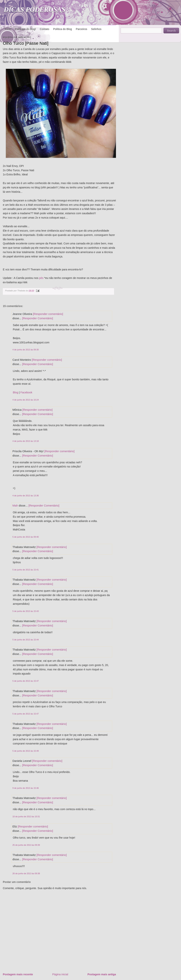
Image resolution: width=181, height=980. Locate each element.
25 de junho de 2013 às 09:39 (26, 845)
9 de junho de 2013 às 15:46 (26, 788)
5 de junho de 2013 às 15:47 (26, 681)
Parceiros (81, 29)
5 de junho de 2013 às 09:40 (26, 537)
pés (41, 278)
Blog (16, 392)
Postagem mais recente (18, 974)
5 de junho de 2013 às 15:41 (26, 570)
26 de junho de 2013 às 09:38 (26, 873)
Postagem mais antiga (102, 974)
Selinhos (96, 29)
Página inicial (60, 974)
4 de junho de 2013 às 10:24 (26, 400)
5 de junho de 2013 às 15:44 (26, 640)
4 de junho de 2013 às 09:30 (26, 350)
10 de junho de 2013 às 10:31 (26, 817)
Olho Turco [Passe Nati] (26, 43)
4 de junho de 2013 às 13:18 (26, 441)
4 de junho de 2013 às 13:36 (26, 496)
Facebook (26, 392)
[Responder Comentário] (38, 318)
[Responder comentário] (48, 314)
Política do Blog (63, 29)
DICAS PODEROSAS (35, 10)
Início (8, 29)
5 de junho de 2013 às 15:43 (26, 611)
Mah (15, 505)
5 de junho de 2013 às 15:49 (26, 751)
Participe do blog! (25, 29)
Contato (44, 29)
